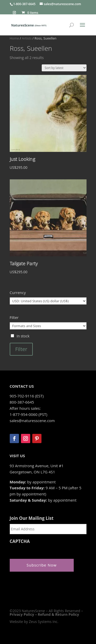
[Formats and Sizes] (48, 326)
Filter (21, 349)
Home (14, 38)
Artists (27, 38)
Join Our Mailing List (32, 518)
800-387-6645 (22, 402)
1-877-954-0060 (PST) (29, 414)
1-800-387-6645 (24, 4)
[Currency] (48, 301)
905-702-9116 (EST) (27, 396)
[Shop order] (64, 68)
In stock (23, 336)
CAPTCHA (20, 541)
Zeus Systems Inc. (44, 622)
